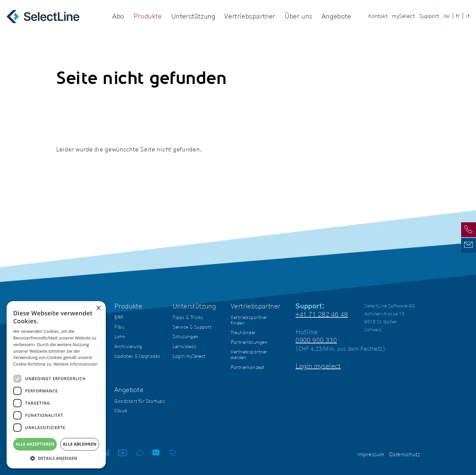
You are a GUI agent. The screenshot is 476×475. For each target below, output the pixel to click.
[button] (56, 458)
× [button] (98, 308)
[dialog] (56, 385)
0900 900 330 (316, 340)
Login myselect (318, 366)
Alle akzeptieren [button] (35, 444)
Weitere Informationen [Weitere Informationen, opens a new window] (76, 364)
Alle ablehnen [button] (80, 444)
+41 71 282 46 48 (322, 315)
